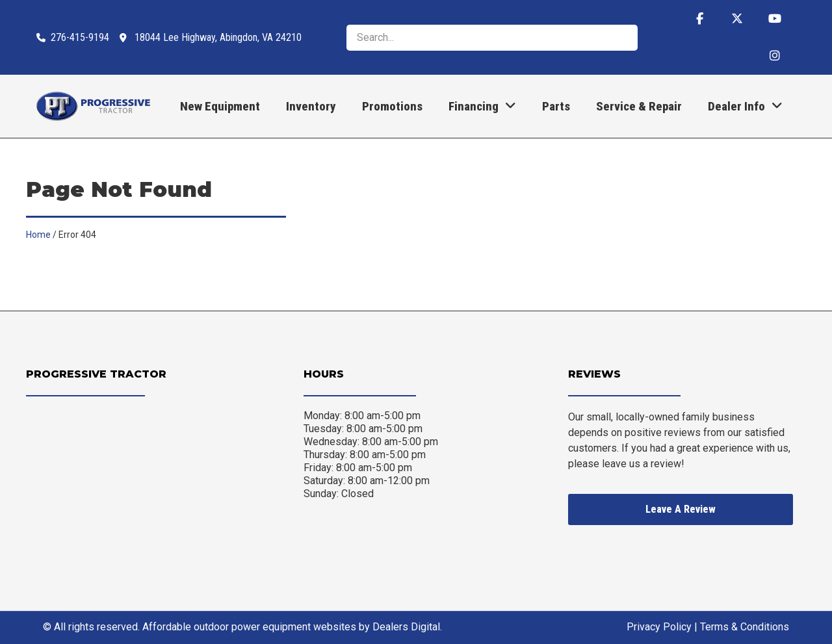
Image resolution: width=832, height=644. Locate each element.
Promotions (392, 106)
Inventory (311, 106)
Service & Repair (639, 106)
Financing (482, 106)
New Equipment (220, 106)
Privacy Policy (659, 627)
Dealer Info (745, 106)
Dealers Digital (406, 627)
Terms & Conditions (745, 627)
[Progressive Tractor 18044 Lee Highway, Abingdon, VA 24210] (145, 483)
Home (38, 235)
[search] (492, 38)
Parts (556, 106)
